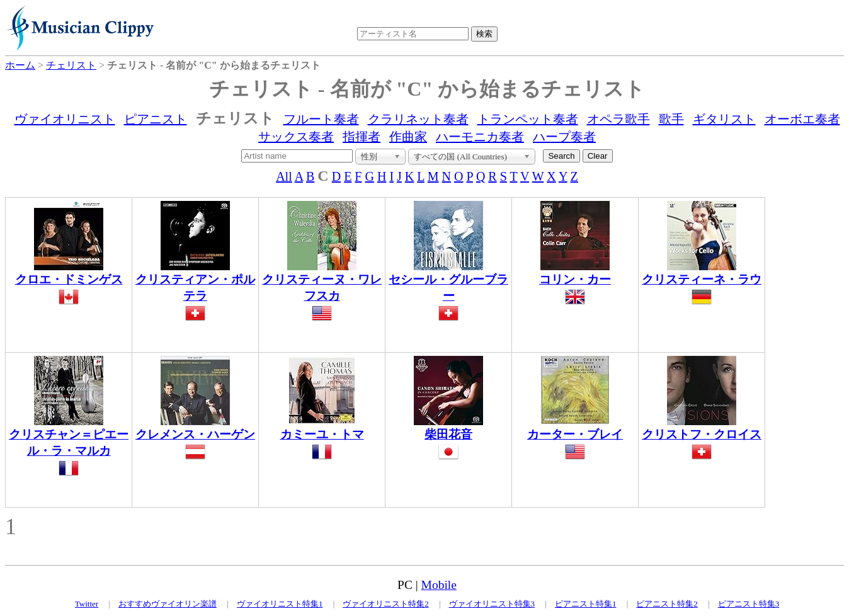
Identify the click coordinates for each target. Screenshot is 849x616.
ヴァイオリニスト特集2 (386, 604)
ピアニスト (156, 119)
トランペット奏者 (528, 119)
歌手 (671, 119)
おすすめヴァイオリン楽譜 (168, 604)
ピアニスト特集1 (586, 604)
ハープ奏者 (564, 137)
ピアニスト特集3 (749, 604)
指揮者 (362, 137)
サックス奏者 (296, 137)
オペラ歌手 (618, 119)
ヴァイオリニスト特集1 (280, 604)
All (284, 176)
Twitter (87, 604)
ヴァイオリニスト (65, 119)
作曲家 (408, 137)
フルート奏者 (321, 119)
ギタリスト (724, 119)
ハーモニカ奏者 (480, 137)
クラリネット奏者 (418, 119)
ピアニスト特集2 (667, 604)
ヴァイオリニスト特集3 (492, 604)
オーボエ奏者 (802, 119)
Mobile (439, 585)
